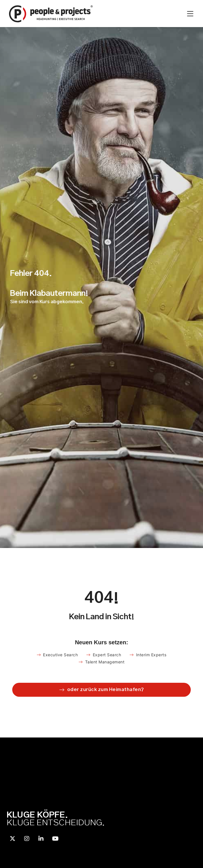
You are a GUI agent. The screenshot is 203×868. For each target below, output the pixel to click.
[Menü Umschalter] (190, 14)
